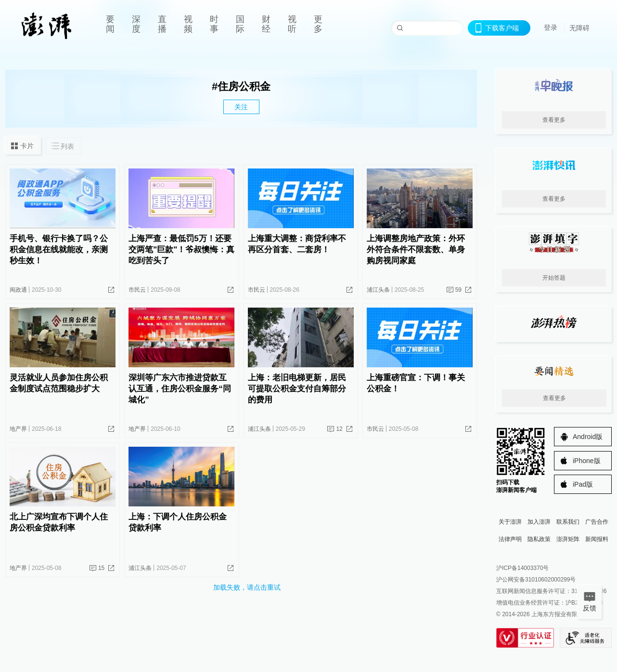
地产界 (18, 429)
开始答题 (554, 278)
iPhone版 (587, 461)
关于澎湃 (510, 522)
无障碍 (579, 28)
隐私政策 (539, 539)
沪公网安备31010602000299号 (536, 580)
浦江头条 (378, 290)
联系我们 (568, 522)
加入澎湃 (539, 522)
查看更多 (554, 120)
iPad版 (583, 484)
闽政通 (18, 290)
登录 (551, 27)
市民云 (137, 290)
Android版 (588, 437)
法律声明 (510, 539)
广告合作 (597, 522)
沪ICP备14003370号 (522, 568)
